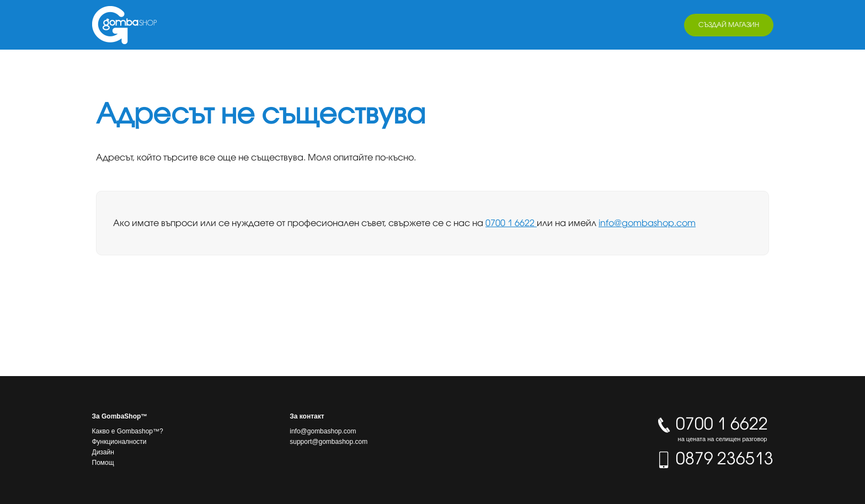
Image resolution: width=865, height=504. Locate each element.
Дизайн (103, 452)
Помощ (103, 463)
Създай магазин (729, 25)
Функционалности (119, 442)
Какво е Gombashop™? (128, 431)
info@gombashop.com (647, 223)
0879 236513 (714, 458)
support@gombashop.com (329, 442)
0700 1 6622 (511, 223)
